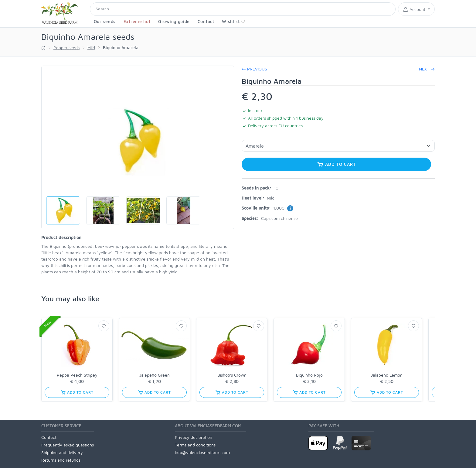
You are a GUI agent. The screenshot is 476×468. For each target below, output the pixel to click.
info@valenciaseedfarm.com (202, 452)
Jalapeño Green (155, 375)
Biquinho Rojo (309, 375)
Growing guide (174, 21)
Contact (206, 21)
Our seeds (105, 21)
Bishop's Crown (232, 375)
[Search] (243, 9)
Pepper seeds (66, 48)
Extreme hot (137, 21)
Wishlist (233, 21)
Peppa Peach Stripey (77, 375)
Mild (91, 48)
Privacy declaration (194, 437)
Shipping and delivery (62, 452)
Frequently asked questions (68, 445)
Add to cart (336, 165)
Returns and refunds (61, 460)
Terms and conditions (195, 445)
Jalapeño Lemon (387, 375)
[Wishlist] (104, 326)
